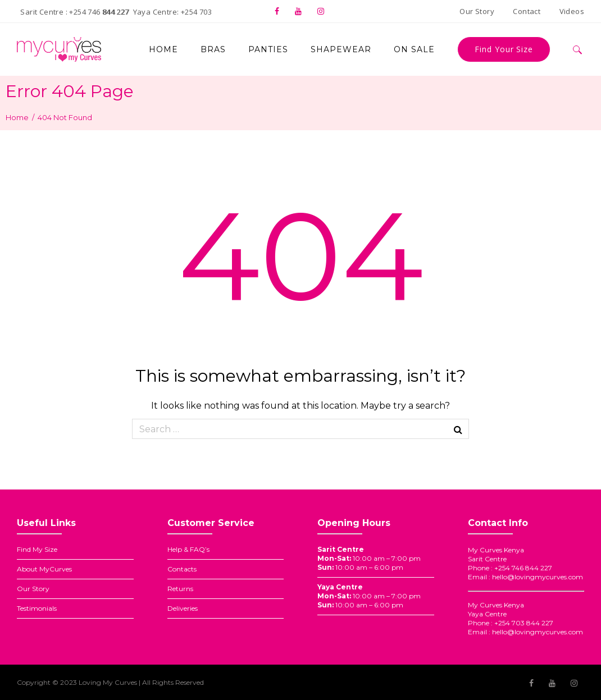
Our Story (33, 589)
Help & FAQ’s (188, 549)
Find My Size (37, 549)
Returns (180, 589)
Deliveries (183, 608)
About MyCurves (44, 569)
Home (17, 117)
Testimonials (37, 608)
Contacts (182, 569)
